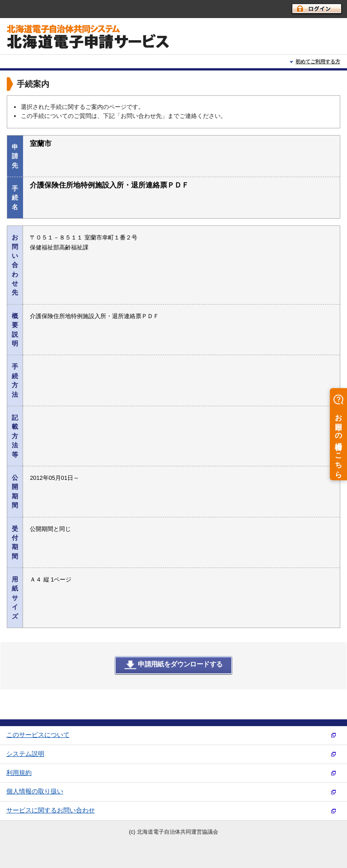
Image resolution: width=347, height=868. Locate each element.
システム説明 (25, 754)
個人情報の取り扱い (35, 791)
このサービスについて (38, 735)
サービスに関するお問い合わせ (51, 810)
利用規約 (19, 773)
